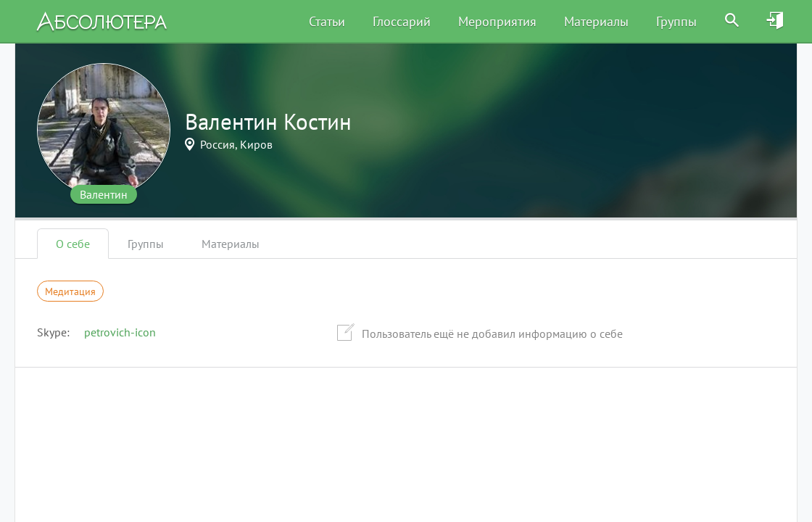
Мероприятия (497, 21)
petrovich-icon (120, 332)
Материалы (596, 21)
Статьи (327, 21)
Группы (676, 21)
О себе (73, 244)
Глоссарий (402, 21)
